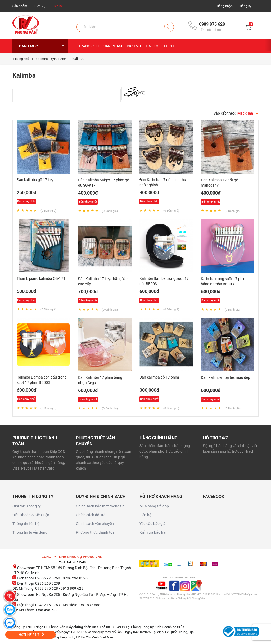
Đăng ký (246, 6)
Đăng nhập (225, 6)
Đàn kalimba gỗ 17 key (35, 180)
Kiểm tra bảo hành (155, 532)
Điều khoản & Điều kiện (31, 515)
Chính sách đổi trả (91, 515)
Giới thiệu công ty (27, 506)
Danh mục (42, 46)
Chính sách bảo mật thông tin (100, 506)
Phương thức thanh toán (96, 532)
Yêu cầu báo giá (152, 524)
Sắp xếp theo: (225, 113)
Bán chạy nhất (26, 202)
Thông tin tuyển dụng (30, 532)
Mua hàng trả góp (154, 506)
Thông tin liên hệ (26, 524)
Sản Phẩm (113, 46)
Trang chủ (89, 46)
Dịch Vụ (40, 6)
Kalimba (78, 59)
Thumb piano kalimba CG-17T (41, 278)
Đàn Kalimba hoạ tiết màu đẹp (225, 377)
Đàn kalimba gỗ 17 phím (159, 377)
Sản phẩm (20, 6)
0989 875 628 (212, 24)
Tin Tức (152, 46)
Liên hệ (58, 6)
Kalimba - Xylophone (51, 59)
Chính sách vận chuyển (95, 524)
